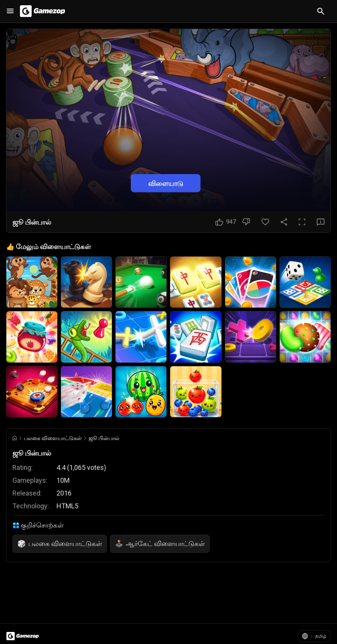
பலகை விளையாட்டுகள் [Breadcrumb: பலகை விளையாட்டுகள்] (53, 438)
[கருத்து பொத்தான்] (321, 222)
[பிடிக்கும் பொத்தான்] (226, 222)
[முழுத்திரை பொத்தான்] (302, 222)
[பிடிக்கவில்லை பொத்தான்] (246, 222)
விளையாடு (165, 183)
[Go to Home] (15, 438)
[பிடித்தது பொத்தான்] (265, 222)
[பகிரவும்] (284, 222)
